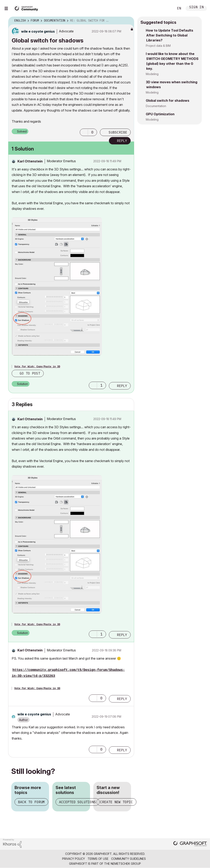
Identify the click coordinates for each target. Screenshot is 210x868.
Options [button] (128, 21)
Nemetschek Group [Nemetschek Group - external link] (126, 864)
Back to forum (31, 802)
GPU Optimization (160, 114)
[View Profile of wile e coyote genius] (38, 31)
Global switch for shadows (168, 101)
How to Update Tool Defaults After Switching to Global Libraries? (169, 35)
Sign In (196, 7)
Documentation (156, 106)
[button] (84, 132)
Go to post (30, 373)
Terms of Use (98, 859)
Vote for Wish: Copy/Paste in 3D (37, 367)
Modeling (152, 74)
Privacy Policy (74, 859)
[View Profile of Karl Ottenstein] (30, 161)
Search (167, 8)
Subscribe (118, 132)
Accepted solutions (78, 802)
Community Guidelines (128, 859)
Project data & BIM (158, 46)
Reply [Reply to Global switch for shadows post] (122, 141)
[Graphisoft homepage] (190, 844)
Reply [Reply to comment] (122, 386)
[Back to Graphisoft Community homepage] (27, 8)
